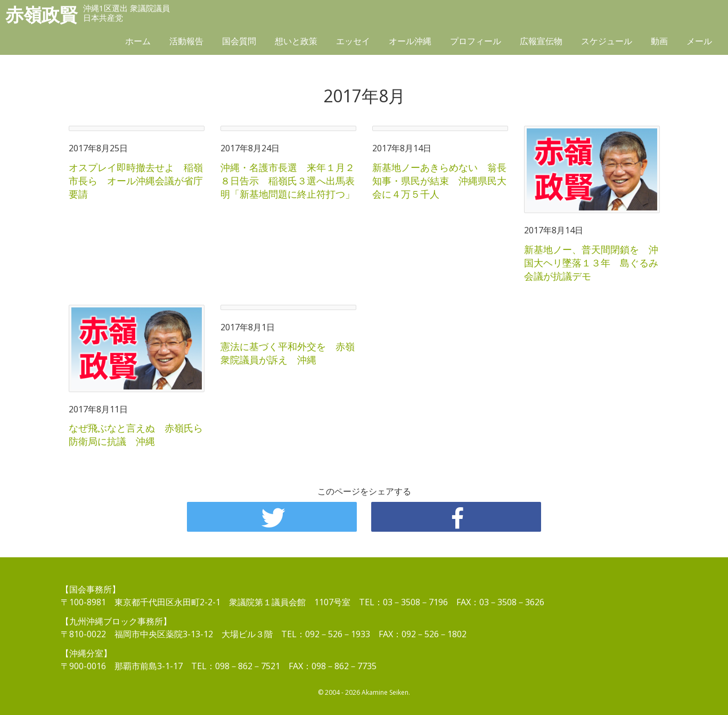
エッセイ (353, 41)
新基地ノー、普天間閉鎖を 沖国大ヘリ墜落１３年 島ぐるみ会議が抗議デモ (591, 263)
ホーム (138, 41)
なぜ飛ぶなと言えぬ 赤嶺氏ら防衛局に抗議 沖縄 (136, 434)
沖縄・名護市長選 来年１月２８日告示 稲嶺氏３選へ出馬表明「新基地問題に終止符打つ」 (288, 181)
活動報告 (186, 41)
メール (699, 41)
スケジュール (607, 41)
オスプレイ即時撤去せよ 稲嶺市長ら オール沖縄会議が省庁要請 (136, 181)
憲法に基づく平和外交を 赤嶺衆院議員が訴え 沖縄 (288, 353)
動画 (659, 41)
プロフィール (476, 41)
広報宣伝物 (541, 41)
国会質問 (239, 41)
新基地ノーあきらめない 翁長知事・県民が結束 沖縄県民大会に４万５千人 (439, 181)
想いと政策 (296, 41)
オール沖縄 (410, 41)
